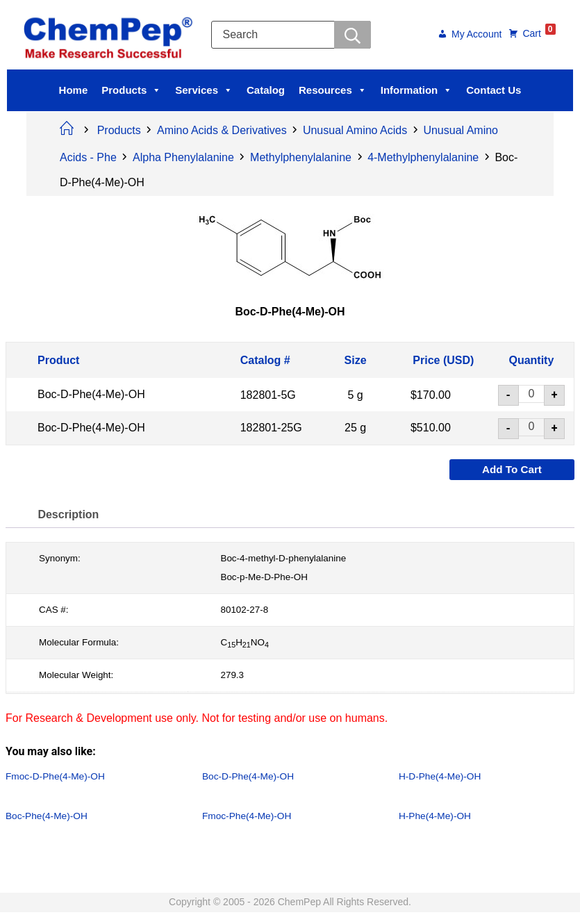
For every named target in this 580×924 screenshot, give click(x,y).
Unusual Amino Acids (355, 130)
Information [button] (417, 90)
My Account (474, 35)
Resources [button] (333, 90)
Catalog (266, 90)
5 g (355, 394)
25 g (355, 428)
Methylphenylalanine (301, 157)
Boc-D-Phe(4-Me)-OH (91, 394)
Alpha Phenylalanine (183, 157)
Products (131, 90)
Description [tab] (69, 514)
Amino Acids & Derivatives (222, 130)
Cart (537, 33)
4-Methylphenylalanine (423, 157)
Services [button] (204, 90)
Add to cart (512, 469)
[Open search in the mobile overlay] (294, 35)
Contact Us (494, 90)
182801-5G (268, 394)
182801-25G (271, 428)
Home (74, 90)
